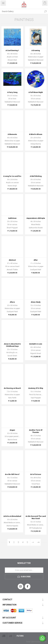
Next (33, 542)
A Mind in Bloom (36, 134)
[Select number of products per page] (4, 636)
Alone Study (36, 302)
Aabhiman (12, 218)
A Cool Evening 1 (12, 50)
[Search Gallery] (21, 11)
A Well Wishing (36, 176)
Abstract (12, 260)
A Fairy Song (12, 92)
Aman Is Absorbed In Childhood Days (12, 345)
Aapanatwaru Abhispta (36, 218)
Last (38, 542)
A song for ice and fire (12, 176)
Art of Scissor (36, 474)
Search (45, 11)
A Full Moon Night (36, 92)
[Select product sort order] (11, 636)
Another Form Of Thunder (36, 431)
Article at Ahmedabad (12, 516)
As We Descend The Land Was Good (36, 517)
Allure (12, 302)
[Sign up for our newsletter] (24, 570)
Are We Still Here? (12, 474)
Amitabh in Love (36, 344)
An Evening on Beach (12, 388)
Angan (12, 430)
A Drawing (36, 50)
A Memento (12, 134)
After (36, 260)
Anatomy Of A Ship (36, 388)
